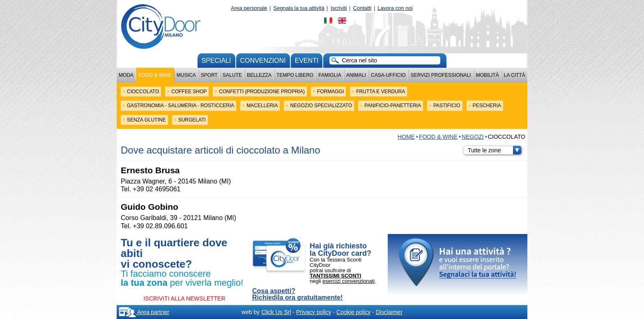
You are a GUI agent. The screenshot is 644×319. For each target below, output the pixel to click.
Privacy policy (314, 312)
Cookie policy (353, 312)
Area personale (249, 8)
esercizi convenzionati (348, 281)
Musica (186, 75)
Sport (209, 75)
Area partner (144, 312)
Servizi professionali (441, 75)
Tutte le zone (494, 150)
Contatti (362, 8)
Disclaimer (389, 312)
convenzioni (263, 61)
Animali (356, 75)
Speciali (216, 61)
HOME (406, 137)
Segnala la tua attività (299, 8)
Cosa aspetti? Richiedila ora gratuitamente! (298, 294)
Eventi (307, 61)
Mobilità (488, 75)
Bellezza (259, 75)
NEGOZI (473, 137)
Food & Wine (155, 75)
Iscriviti (339, 8)
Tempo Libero (295, 75)
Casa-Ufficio (388, 75)
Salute (232, 75)
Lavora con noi (395, 8)
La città (515, 75)
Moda (126, 75)
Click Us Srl (276, 312)
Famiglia (330, 75)
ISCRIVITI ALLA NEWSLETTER (184, 298)
